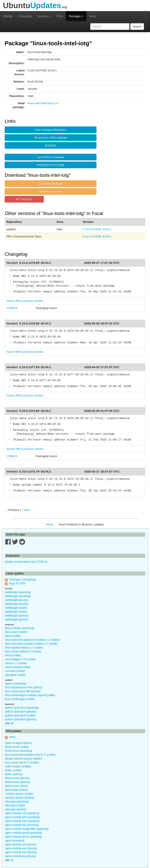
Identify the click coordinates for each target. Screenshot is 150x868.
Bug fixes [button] (51, 145)
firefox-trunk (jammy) (17, 782)
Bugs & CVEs (17, 583)
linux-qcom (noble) (16, 632)
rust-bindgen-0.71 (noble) (20, 659)
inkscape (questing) (17, 801)
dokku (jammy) (14, 774)
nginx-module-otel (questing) (22, 821)
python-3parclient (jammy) (21, 719)
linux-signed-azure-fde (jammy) (24, 687)
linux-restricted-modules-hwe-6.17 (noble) (30, 755)
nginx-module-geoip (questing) (23, 833)
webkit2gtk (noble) (16, 608)
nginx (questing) (15, 840)
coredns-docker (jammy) (20, 798)
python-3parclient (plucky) (21, 712)
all (12, 723)
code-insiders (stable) (18, 766)
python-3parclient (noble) (20, 715)
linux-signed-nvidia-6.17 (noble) (24, 648)
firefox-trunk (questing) (19, 751)
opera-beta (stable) (16, 790)
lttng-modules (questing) (20, 628)
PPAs (60, 16)
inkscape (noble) (15, 805)
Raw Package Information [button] (51, 130)
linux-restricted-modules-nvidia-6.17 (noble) (31, 644)
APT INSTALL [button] (24, 199)
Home (8, 16)
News (93, 16)
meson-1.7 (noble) (16, 663)
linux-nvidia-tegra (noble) (20, 699)
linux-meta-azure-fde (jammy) (23, 691)
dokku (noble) (13, 770)
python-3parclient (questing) (22, 708)
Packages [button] (76, 16)
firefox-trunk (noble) (17, 747)
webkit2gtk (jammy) (17, 616)
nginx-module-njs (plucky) (21, 856)
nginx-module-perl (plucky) (21, 848)
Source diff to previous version (25, 301)
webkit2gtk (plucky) (17, 600)
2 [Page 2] (23, 510)
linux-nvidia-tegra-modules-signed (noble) (30, 695)
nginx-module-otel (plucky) (21, 852)
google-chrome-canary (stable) (24, 759)
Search (137, 27)
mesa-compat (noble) (18, 667)
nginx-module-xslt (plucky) (21, 844)
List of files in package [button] (51, 157)
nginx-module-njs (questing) (22, 825)
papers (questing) (16, 683)
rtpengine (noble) (15, 675)
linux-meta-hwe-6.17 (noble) (22, 762)
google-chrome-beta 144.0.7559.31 (26, 562)
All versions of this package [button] (51, 138)
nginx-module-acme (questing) (23, 837)
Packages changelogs (23, 579)
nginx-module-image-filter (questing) (27, 829)
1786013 (12, 308)
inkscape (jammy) (16, 809)
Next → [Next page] (29, 510)
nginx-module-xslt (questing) (22, 813)
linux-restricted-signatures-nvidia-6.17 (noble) (32, 640)
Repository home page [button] (51, 165)
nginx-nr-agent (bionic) (19, 743)
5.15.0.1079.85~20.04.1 (97, 229)
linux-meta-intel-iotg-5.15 (43, 103)
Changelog (25, 16)
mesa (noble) (13, 636)
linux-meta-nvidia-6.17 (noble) (23, 651)
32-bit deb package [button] (50, 184)
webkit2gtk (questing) (18, 592)
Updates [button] (44, 16)
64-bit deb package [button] (50, 191)
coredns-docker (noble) (19, 794)
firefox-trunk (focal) (16, 786)
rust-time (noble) (15, 671)
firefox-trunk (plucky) (17, 778)
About (50, 524)
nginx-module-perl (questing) (22, 817)
